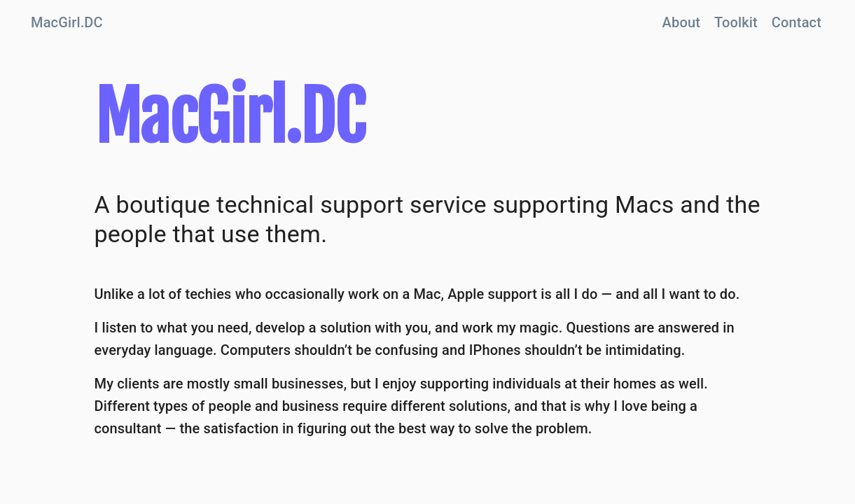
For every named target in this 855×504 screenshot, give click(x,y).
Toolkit (736, 22)
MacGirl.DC (67, 22)
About (681, 22)
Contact (797, 22)
